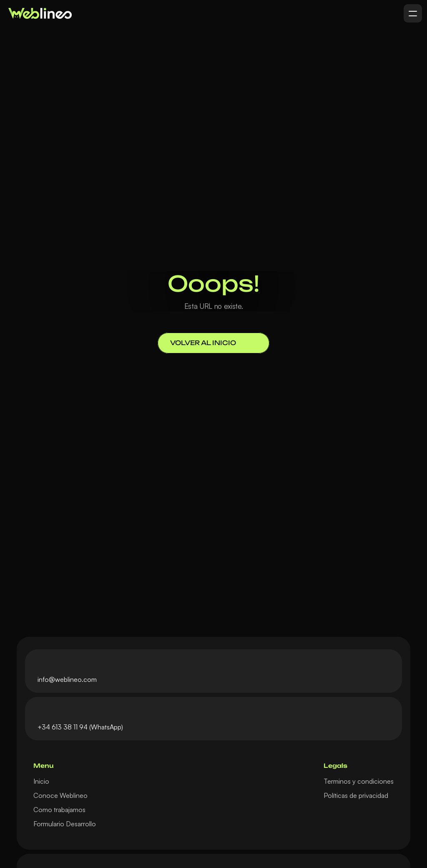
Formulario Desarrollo (65, 824)
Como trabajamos (59, 810)
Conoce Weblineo (60, 795)
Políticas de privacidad (356, 795)
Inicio (41, 781)
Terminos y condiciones (359, 781)
